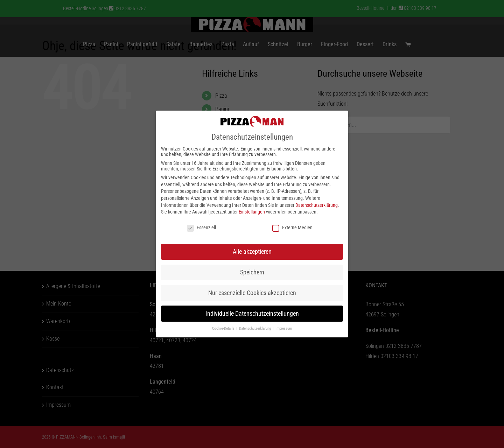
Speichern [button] (252, 272)
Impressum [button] (284, 328)
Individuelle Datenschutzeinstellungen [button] (252, 314)
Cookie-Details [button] (224, 328)
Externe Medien (292, 227)
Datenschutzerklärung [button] (255, 328)
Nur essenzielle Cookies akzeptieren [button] (252, 293)
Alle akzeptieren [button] (252, 252)
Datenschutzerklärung (317, 205)
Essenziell (201, 227)
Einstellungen (252, 212)
